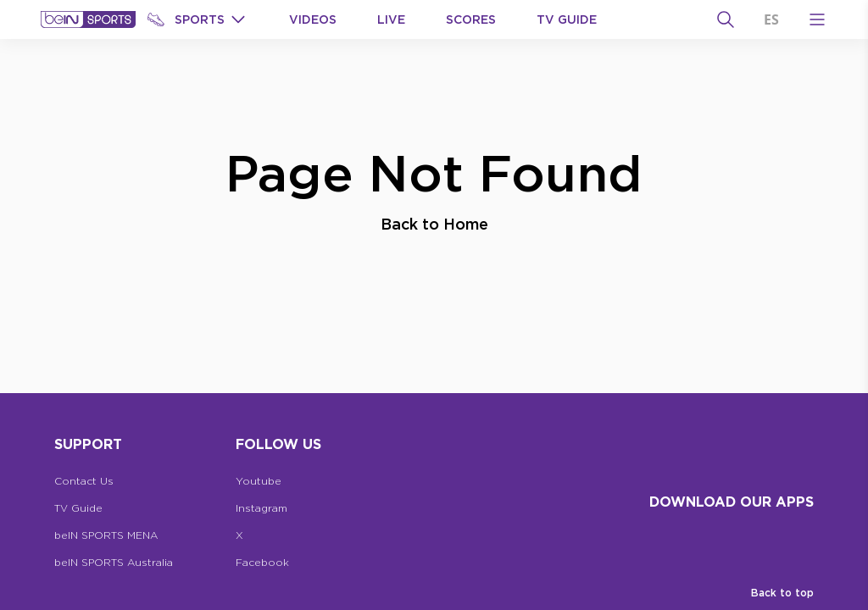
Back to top (782, 593)
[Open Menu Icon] (817, 19)
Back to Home (434, 224)
